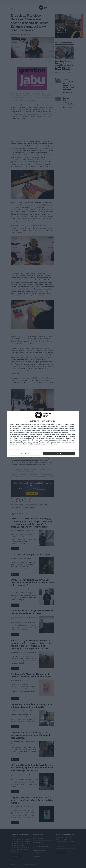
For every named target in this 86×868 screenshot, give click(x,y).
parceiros (25, 424)
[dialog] (43, 434)
